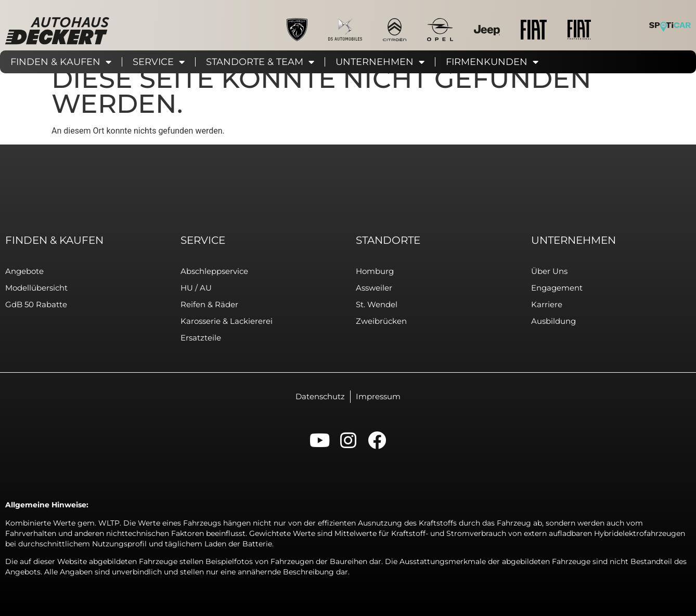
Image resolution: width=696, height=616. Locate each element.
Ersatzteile (201, 338)
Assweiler (374, 288)
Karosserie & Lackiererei (227, 321)
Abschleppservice (214, 271)
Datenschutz (320, 396)
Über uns (549, 271)
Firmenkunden (492, 62)
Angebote (24, 271)
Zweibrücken (381, 321)
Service (159, 62)
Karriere (547, 304)
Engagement (557, 288)
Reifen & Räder (209, 304)
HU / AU (196, 288)
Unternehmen (380, 62)
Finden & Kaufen (61, 62)
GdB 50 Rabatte (36, 304)
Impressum (378, 396)
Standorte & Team (260, 62)
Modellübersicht (36, 288)
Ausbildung (553, 321)
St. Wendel (377, 304)
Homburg (375, 271)
